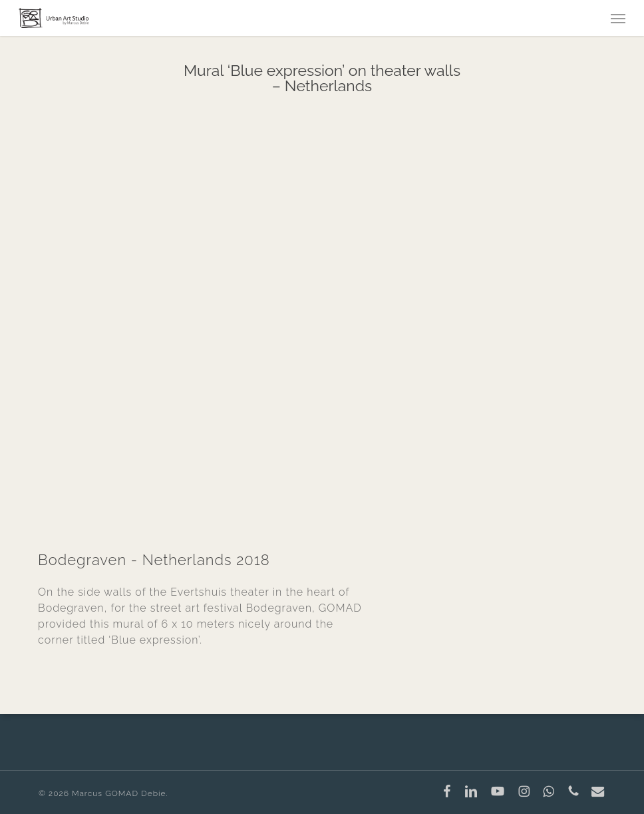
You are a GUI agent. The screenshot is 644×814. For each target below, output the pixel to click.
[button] (618, 18)
